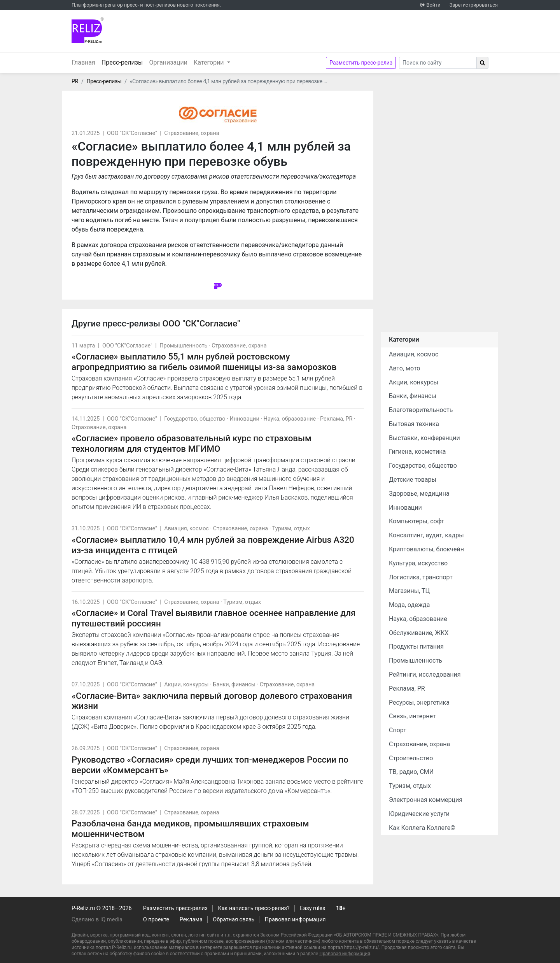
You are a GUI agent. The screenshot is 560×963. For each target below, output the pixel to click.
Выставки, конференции (424, 438)
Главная (83, 62)
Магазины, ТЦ (409, 591)
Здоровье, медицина (419, 494)
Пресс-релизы (124, 62)
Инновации (244, 419)
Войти (433, 5)
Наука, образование (290, 419)
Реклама (191, 920)
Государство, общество (195, 419)
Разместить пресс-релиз (361, 63)
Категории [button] (210, 62)
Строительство (411, 758)
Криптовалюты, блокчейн (426, 549)
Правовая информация (295, 920)
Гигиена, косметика (417, 452)
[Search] (438, 63)
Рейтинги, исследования (425, 674)
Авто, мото (404, 368)
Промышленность (183, 346)
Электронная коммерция (426, 800)
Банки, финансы (234, 685)
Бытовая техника (414, 424)
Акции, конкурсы (186, 685)
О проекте (156, 920)
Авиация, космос (186, 529)
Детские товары (413, 480)
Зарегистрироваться (474, 5)
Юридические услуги (419, 814)
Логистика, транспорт (421, 577)
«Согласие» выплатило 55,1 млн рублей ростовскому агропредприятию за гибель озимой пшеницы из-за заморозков (204, 362)
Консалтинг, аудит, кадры (426, 535)
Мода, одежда (409, 605)
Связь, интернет (412, 716)
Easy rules (312, 908)
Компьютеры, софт (416, 521)
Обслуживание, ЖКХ (419, 633)
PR (75, 82)
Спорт (398, 730)
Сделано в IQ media (97, 920)
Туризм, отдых (291, 529)
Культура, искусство (418, 563)
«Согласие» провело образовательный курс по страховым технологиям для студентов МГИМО (192, 443)
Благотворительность (421, 410)
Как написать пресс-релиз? (254, 908)
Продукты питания (416, 646)
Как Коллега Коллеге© (422, 828)
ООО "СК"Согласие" (132, 133)
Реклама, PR (336, 419)
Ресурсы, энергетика (419, 703)
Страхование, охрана (192, 133)
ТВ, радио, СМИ (411, 772)
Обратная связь (234, 920)
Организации (168, 62)
